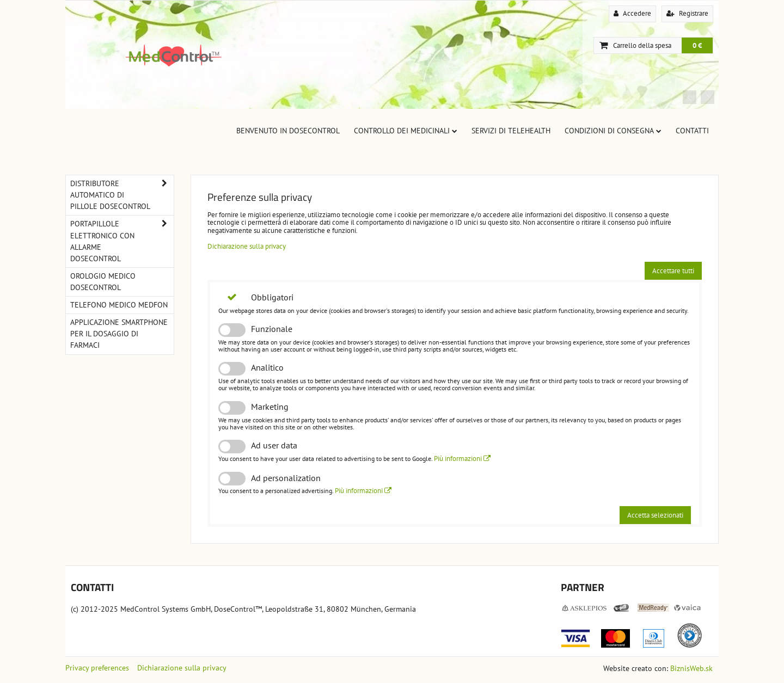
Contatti (692, 131)
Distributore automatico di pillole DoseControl (122, 195)
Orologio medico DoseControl (103, 282)
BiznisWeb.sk (691, 668)
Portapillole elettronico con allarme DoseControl (122, 241)
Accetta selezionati (655, 515)
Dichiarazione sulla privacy (247, 246)
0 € (697, 45)
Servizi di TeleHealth (511, 131)
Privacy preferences (97, 668)
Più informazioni (462, 459)
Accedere (632, 13)
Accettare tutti (673, 271)
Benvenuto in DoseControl (288, 131)
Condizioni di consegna (613, 131)
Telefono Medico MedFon (119, 305)
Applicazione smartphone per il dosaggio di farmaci (119, 334)
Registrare (687, 13)
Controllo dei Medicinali (406, 131)
